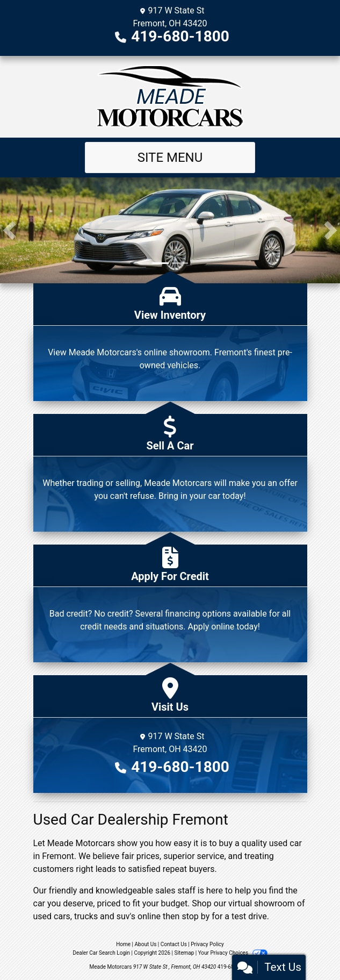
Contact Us (174, 944)
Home (123, 944)
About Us (146, 944)
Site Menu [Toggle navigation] (170, 158)
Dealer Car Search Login (101, 953)
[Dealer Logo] (170, 97)
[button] (9, 230)
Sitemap (184, 953)
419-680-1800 (180, 36)
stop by (196, 916)
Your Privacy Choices (233, 953)
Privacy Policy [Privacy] (207, 944)
